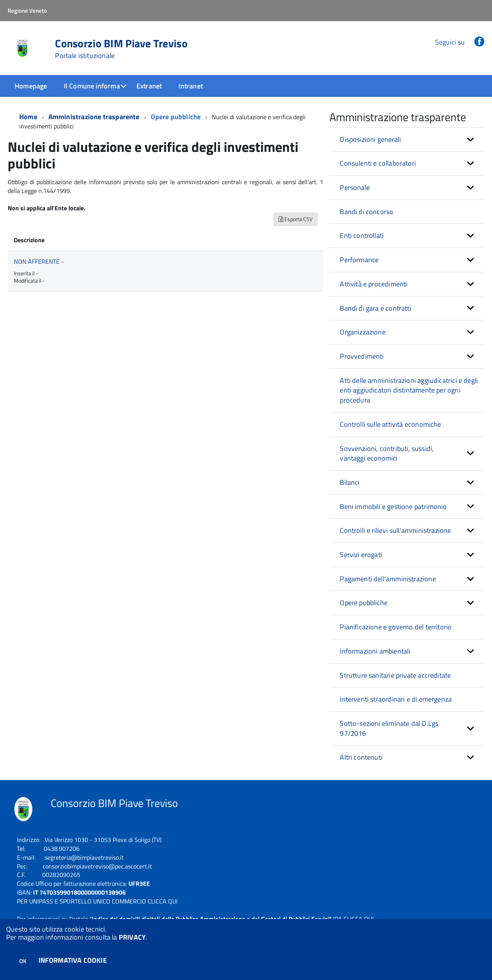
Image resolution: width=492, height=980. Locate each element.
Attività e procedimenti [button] (374, 284)
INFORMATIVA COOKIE (73, 960)
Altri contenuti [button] (361, 757)
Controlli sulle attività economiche (390, 424)
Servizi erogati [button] (361, 555)
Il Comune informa (92, 86)
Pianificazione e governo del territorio (396, 627)
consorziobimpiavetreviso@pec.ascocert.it (97, 866)
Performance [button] (359, 260)
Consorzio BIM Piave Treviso (121, 49)
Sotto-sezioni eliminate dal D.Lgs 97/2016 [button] (389, 728)
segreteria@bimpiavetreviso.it (84, 857)
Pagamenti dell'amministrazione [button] (388, 579)
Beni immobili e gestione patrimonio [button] (393, 507)
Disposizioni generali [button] (370, 139)
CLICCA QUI (163, 901)
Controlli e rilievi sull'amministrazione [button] (395, 530)
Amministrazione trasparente (94, 117)
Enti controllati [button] (362, 235)
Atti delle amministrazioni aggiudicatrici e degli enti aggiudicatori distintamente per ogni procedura (409, 390)
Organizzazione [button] (363, 332)
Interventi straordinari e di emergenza (396, 699)
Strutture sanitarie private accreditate (395, 675)
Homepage (31, 86)
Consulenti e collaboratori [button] (378, 163)
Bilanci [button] (350, 482)
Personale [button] (355, 187)
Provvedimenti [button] (362, 356)
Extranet (149, 86)
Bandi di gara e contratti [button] (376, 308)
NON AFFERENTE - (39, 261)
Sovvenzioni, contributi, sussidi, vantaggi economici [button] (387, 453)
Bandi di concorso (367, 212)
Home (28, 117)
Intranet (191, 86)
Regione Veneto (27, 11)
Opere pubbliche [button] (364, 603)
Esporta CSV (296, 219)
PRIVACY (132, 937)
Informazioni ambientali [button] (375, 651)
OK (23, 961)
